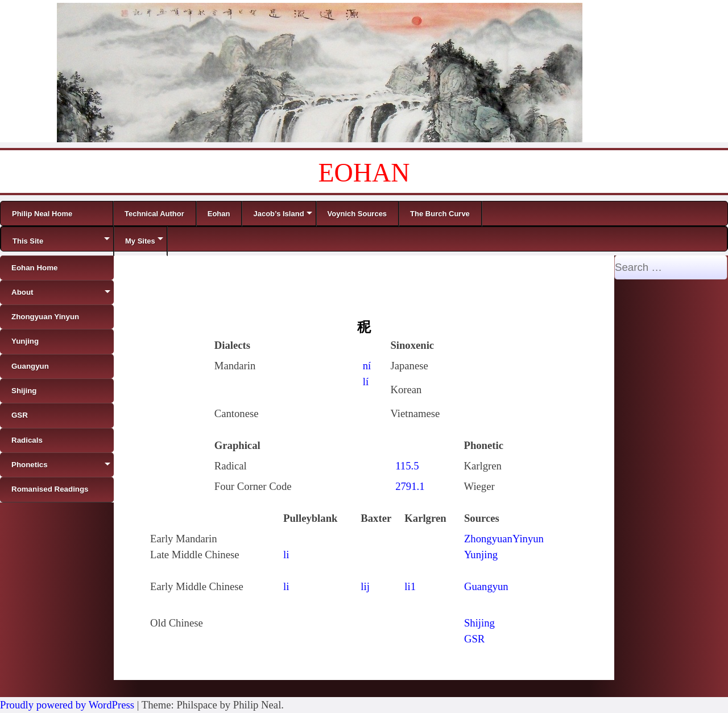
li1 (410, 586)
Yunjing (481, 555)
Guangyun (486, 586)
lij (365, 586)
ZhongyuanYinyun (504, 539)
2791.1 (410, 486)
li (286, 555)
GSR (474, 639)
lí (366, 382)
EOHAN (364, 173)
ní (367, 366)
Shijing (479, 623)
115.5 (407, 466)
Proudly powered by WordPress (67, 705)
